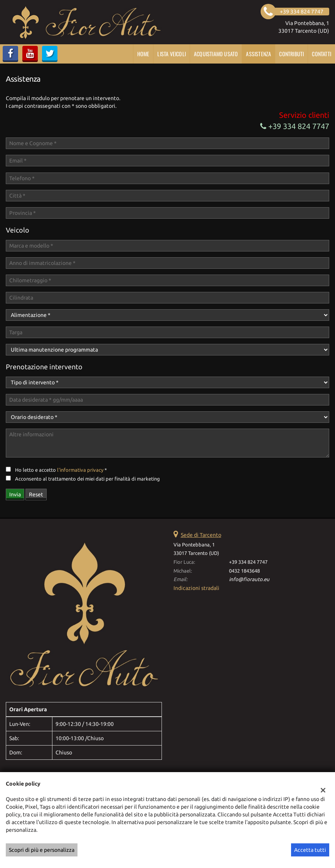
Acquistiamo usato (216, 54)
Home (143, 54)
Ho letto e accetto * (61, 470)
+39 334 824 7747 (295, 126)
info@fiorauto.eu (249, 579)
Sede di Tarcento (201, 535)
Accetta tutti (310, 850)
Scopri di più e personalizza (42, 850)
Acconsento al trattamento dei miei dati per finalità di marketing (88, 479)
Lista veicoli (172, 54)
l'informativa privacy (80, 470)
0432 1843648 (244, 571)
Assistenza (258, 54)
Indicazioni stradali (196, 588)
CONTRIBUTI (291, 54)
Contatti (322, 54)
